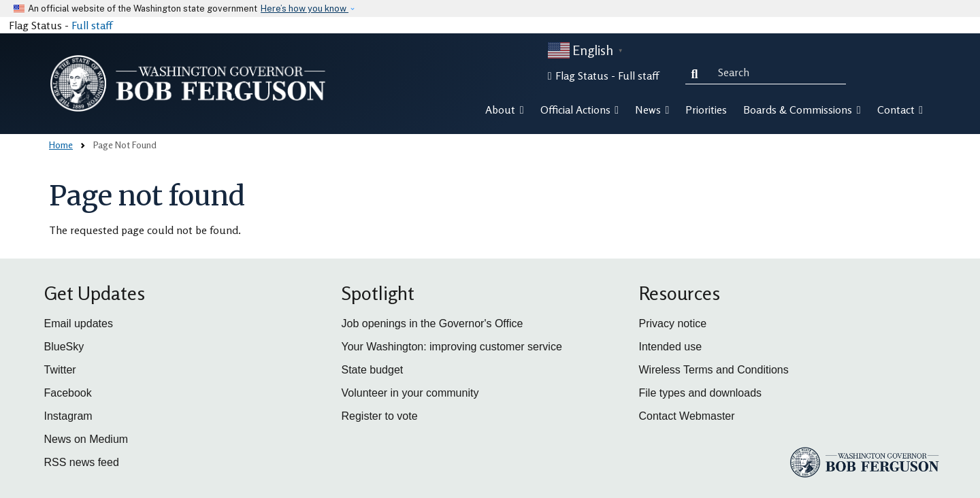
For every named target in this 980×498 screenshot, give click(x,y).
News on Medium (86, 439)
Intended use (671, 347)
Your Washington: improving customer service (452, 347)
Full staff (92, 25)
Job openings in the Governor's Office (432, 323)
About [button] (504, 110)
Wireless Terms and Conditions (714, 370)
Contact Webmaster (687, 416)
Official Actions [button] (579, 110)
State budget (373, 370)
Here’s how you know (305, 9)
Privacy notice (673, 323)
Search (698, 72)
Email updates (79, 323)
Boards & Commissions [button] (802, 110)
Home (61, 145)
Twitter (60, 370)
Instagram (68, 416)
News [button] (652, 110)
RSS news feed (82, 462)
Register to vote (380, 416)
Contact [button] (900, 110)
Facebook (68, 393)
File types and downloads (701, 393)
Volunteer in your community (410, 393)
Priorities (706, 110)
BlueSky (64, 347)
